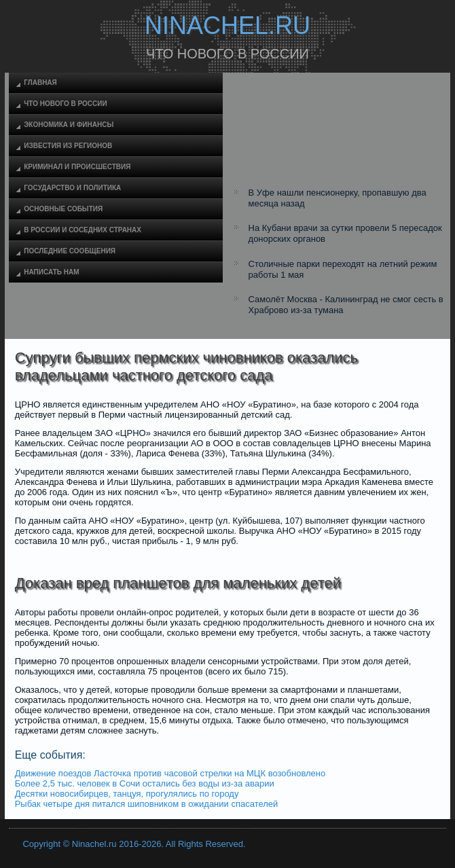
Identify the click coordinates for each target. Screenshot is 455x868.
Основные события (63, 209)
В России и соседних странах (83, 230)
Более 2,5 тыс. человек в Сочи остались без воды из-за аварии (145, 783)
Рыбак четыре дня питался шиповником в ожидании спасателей (147, 804)
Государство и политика (72, 188)
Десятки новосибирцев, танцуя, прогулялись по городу (127, 794)
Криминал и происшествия (77, 167)
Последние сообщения (70, 251)
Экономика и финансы (69, 125)
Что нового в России (65, 104)
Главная (40, 83)
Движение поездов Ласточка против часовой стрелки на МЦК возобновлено (170, 773)
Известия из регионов (68, 146)
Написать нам (51, 272)
